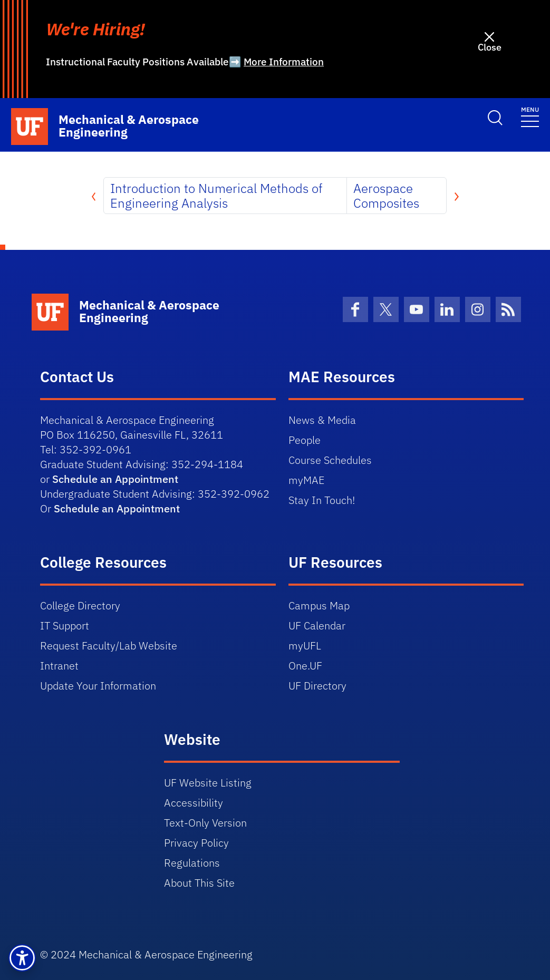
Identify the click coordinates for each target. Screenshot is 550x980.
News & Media (322, 420)
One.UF (305, 666)
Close (490, 47)
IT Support (65, 625)
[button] (22, 958)
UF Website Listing (208, 783)
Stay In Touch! (322, 500)
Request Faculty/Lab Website (109, 646)
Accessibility (194, 803)
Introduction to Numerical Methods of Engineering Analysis (216, 196)
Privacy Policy (196, 843)
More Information (284, 62)
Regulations (192, 863)
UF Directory (317, 686)
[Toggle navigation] (530, 116)
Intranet (59, 666)
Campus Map (319, 605)
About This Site (199, 883)
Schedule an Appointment (115, 479)
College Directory (80, 605)
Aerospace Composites (386, 196)
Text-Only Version (205, 823)
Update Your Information (98, 686)
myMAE (306, 480)
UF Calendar (317, 625)
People (305, 440)
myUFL (305, 646)
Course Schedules (330, 460)
